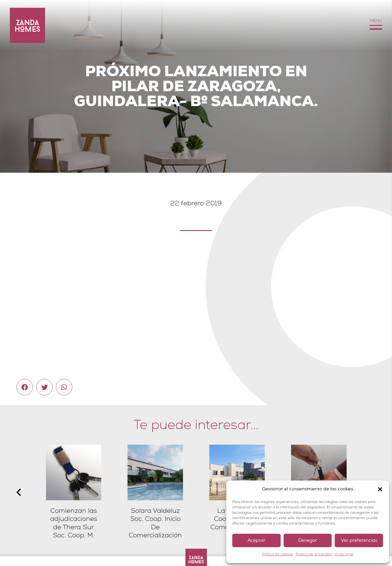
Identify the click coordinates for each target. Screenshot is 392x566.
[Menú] (376, 26)
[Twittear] (44, 387)
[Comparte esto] (25, 387)
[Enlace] (27, 25)
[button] (380, 489)
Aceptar (256, 540)
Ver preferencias (359, 540)
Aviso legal (344, 554)
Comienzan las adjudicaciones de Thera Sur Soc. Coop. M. (74, 523)
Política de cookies (278, 554)
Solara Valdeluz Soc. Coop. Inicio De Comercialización (155, 523)
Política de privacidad (314, 554)
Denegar (308, 540)
